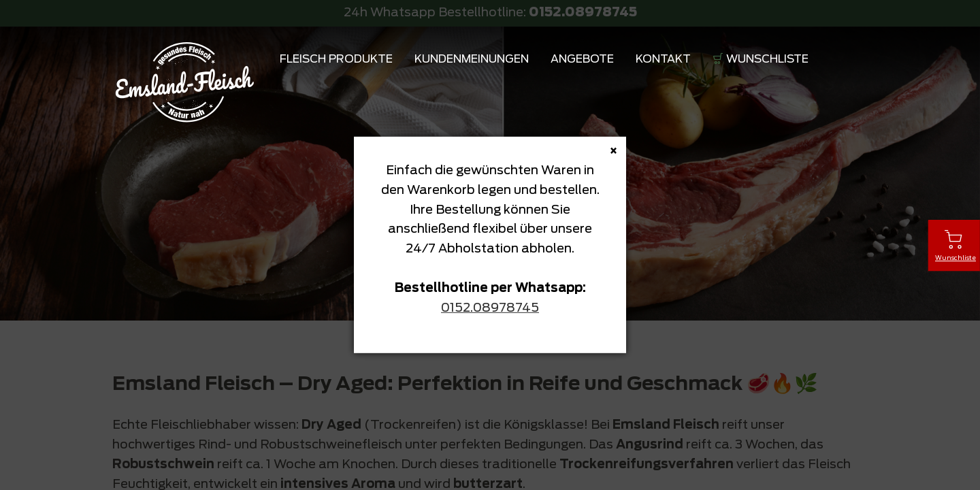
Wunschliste (767, 59)
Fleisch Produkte (336, 59)
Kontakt (663, 59)
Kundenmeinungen (472, 59)
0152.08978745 (490, 308)
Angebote (582, 59)
